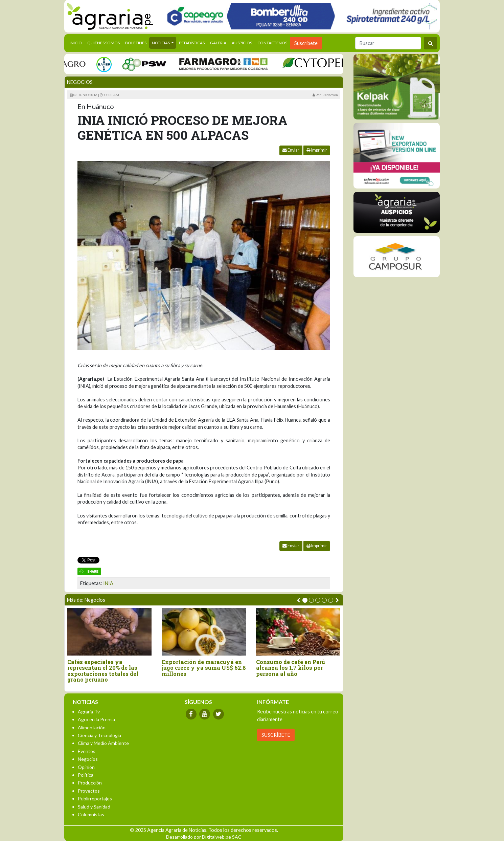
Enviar (291, 150)
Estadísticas (192, 43)
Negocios (80, 82)
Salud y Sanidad (94, 807)
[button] (305, 600)
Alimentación (92, 727)
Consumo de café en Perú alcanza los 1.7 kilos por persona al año (291, 668)
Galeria (218, 43)
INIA (108, 583)
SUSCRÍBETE (276, 735)
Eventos (87, 751)
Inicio (77, 42)
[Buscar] (388, 43)
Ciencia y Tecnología (99, 735)
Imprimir (317, 150)
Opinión (86, 767)
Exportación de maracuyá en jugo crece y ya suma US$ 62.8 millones (204, 668)
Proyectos (89, 791)
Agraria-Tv (89, 712)
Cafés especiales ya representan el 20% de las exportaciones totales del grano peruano (103, 671)
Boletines (136, 43)
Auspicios (242, 43)
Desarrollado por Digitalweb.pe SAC (204, 837)
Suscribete (306, 43)
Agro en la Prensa (96, 719)
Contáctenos (272, 43)
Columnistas (91, 814)
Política (86, 775)
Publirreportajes (95, 799)
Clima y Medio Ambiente (103, 743)
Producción (90, 783)
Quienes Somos (104, 43)
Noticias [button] (161, 43)
